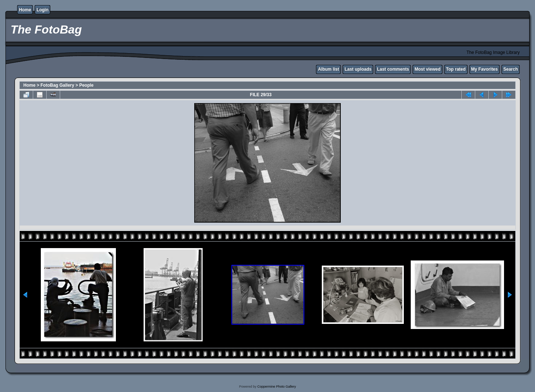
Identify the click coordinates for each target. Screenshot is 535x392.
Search (511, 69)
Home (25, 10)
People (86, 85)
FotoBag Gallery (57, 85)
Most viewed (427, 69)
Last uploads (358, 69)
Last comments (393, 69)
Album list (328, 69)
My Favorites (485, 69)
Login (42, 10)
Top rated (456, 69)
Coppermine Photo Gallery (277, 387)
